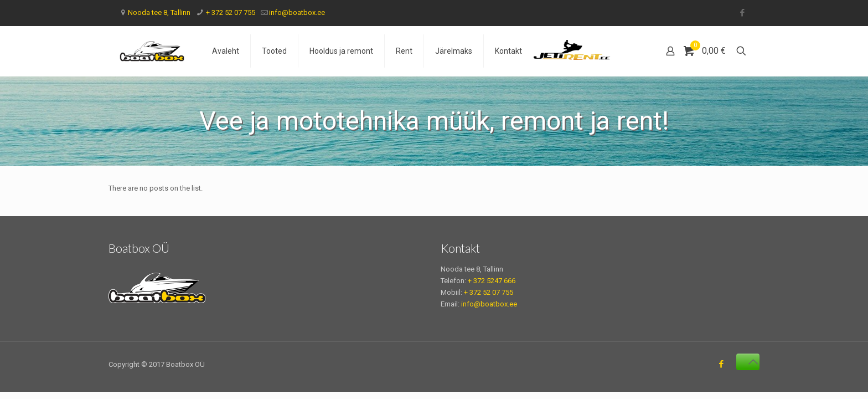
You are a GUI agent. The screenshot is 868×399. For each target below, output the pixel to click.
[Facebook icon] (742, 13)
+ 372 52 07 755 (230, 12)
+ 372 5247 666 (492, 281)
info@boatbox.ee (297, 12)
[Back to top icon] (748, 362)
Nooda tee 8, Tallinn (159, 12)
